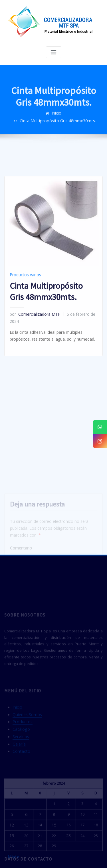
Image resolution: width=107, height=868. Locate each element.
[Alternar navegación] (54, 52)
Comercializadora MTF (32, 337)
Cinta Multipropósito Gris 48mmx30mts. (65, 118)
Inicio (19, 118)
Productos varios (24, 298)
